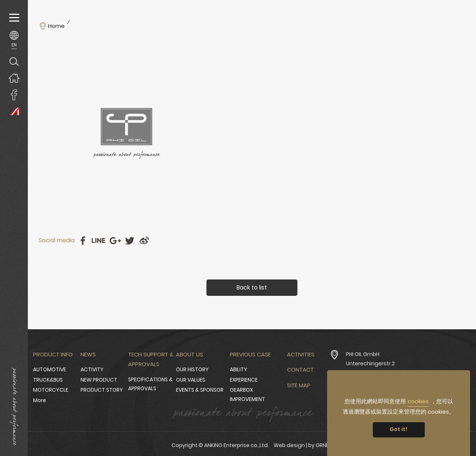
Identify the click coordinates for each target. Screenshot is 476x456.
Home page (14, 78)
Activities (301, 354)
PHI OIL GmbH (363, 354)
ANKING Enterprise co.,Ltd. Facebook (14, 95)
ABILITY (239, 369)
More (40, 400)
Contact (300, 370)
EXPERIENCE (244, 380)
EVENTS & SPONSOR (200, 390)
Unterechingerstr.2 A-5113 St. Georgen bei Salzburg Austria (396, 368)
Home (56, 26)
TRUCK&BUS (48, 380)
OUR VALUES (191, 380)
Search (14, 61)
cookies (418, 401)
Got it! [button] (399, 429)
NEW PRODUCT (99, 380)
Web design (289, 445)
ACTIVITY (92, 369)
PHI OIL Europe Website (14, 111)
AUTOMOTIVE (50, 369)
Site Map (299, 385)
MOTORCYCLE (51, 390)
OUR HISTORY (192, 369)
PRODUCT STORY (102, 390)
